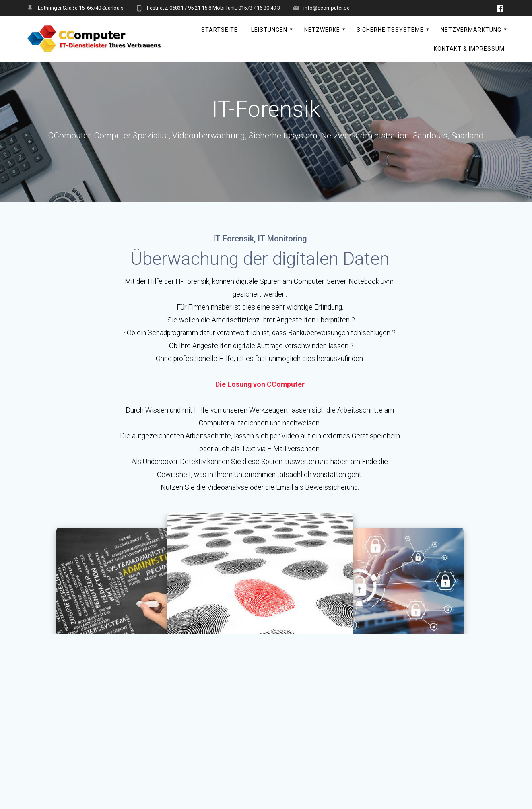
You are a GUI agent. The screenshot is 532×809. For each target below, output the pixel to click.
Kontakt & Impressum (469, 49)
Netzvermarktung (471, 30)
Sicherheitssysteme (390, 30)
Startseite (220, 30)
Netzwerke (322, 30)
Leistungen (269, 30)
